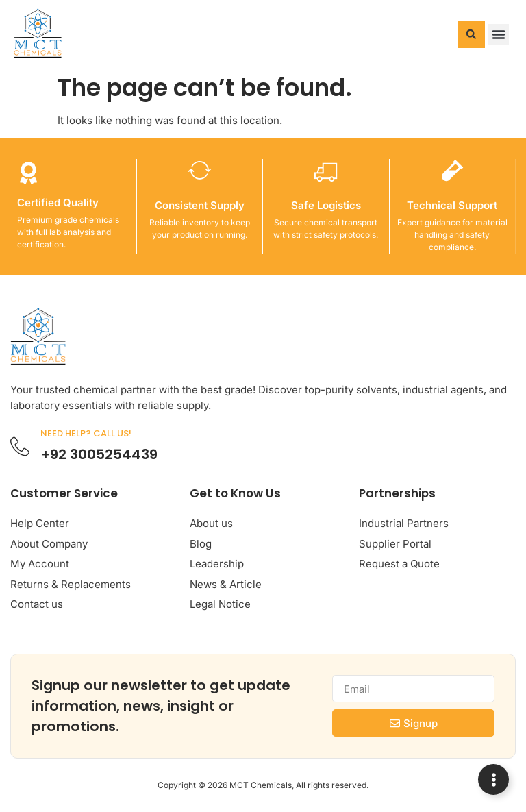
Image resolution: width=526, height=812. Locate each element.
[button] (471, 34)
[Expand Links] (493, 779)
